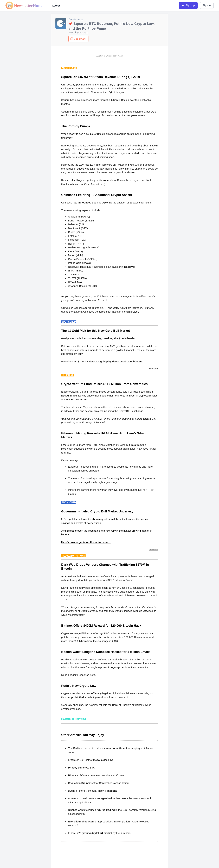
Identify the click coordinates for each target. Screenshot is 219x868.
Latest (56, 6)
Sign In (207, 5)
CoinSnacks (76, 19)
